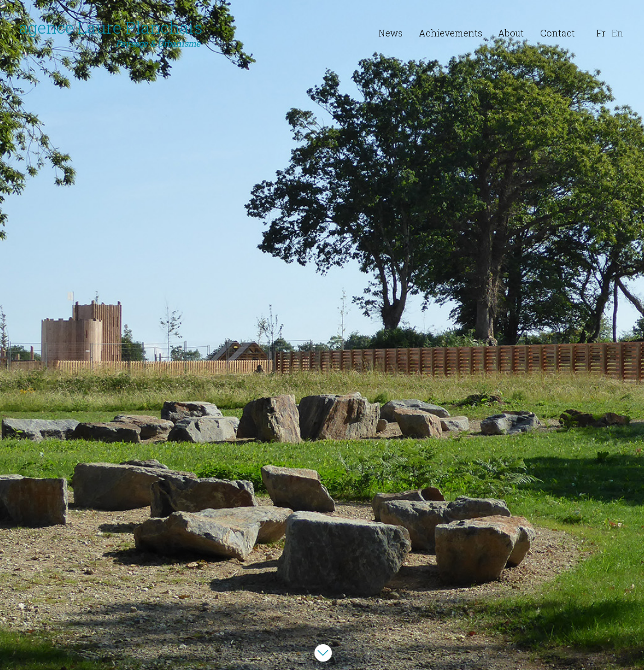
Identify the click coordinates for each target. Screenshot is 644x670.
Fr (601, 33)
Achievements (451, 33)
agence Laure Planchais (111, 33)
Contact (558, 33)
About (511, 33)
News (390, 33)
